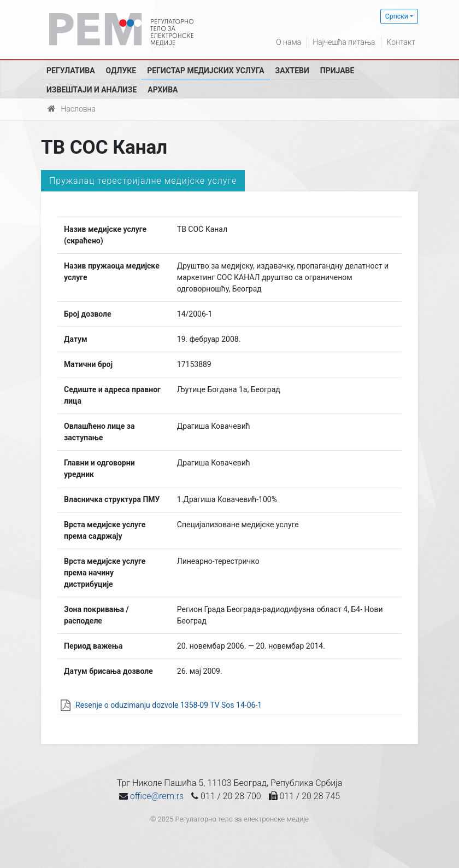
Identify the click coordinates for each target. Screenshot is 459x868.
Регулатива (71, 71)
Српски (397, 16)
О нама (289, 42)
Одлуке (121, 71)
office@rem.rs (157, 796)
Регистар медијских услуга (205, 71)
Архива (163, 90)
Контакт (401, 42)
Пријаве (337, 71)
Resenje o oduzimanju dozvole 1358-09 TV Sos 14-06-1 (169, 705)
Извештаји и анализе (92, 90)
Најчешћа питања (344, 42)
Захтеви (292, 71)
